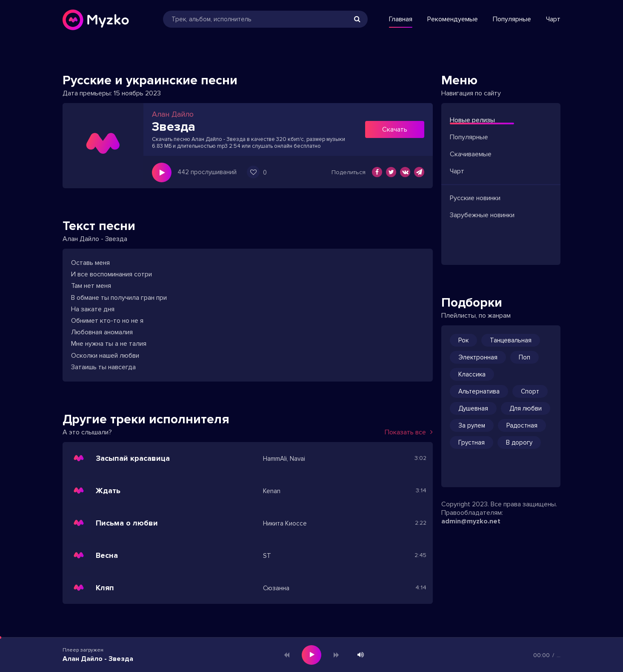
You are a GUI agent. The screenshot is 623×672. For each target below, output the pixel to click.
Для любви (526, 408)
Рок (463, 340)
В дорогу (519, 442)
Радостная (522, 425)
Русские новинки (475, 198)
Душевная (473, 408)
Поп (524, 357)
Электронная (478, 357)
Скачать (395, 129)
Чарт (553, 19)
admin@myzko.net (471, 521)
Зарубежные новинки (482, 215)
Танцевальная (511, 340)
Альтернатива (479, 391)
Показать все (409, 432)
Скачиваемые (471, 154)
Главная (401, 19)
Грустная (472, 442)
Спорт (530, 391)
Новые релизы (472, 120)
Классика (472, 374)
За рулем (472, 425)
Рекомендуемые (453, 19)
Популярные (512, 19)
